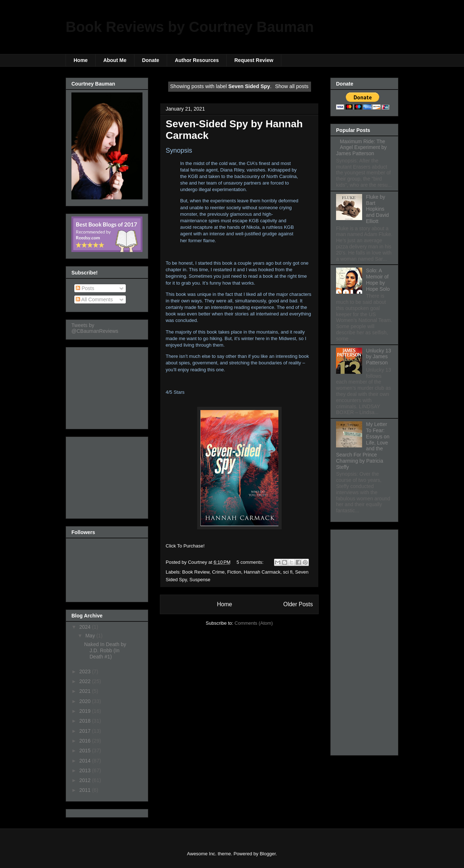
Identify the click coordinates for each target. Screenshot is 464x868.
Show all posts (292, 86)
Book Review (196, 572)
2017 (86, 731)
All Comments (94, 299)
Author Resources (197, 60)
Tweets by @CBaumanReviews (95, 328)
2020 (86, 701)
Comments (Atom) (254, 623)
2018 (86, 721)
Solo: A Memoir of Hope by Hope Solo (378, 280)
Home (81, 60)
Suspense (200, 580)
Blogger (268, 854)
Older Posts (298, 604)
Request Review (254, 60)
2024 (86, 627)
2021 (86, 691)
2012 (86, 780)
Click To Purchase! (185, 546)
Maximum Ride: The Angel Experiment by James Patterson (361, 148)
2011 (86, 790)
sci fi (288, 572)
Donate (151, 60)
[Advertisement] (108, 386)
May (91, 636)
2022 (86, 681)
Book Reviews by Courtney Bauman (190, 27)
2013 (86, 770)
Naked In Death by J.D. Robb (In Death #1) (105, 650)
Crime (218, 572)
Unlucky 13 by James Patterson (379, 357)
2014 (86, 761)
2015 (86, 751)
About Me (115, 60)
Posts (85, 288)
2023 (86, 671)
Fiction (234, 572)
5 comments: (251, 562)
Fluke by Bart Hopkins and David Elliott (378, 209)
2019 (86, 711)
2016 (86, 741)
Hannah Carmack (262, 572)
